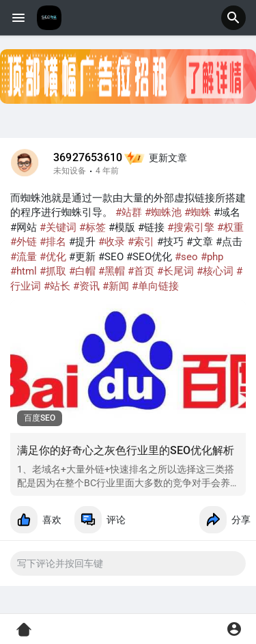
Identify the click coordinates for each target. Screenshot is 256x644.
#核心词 (215, 271)
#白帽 (82, 271)
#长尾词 (175, 271)
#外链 (24, 242)
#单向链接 (155, 286)
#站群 (129, 212)
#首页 (141, 271)
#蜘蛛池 (163, 212)
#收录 (112, 242)
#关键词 (58, 227)
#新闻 (116, 286)
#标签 (93, 227)
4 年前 (107, 171)
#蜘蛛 (198, 212)
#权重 (230, 227)
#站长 (57, 286)
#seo (186, 257)
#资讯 (86, 286)
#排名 (53, 242)
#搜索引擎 (191, 227)
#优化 (53, 257)
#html (24, 271)
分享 (225, 520)
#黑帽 (112, 271)
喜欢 (36, 520)
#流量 (24, 257)
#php (212, 257)
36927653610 (88, 158)
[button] (233, 18)
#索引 (141, 242)
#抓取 (53, 271)
